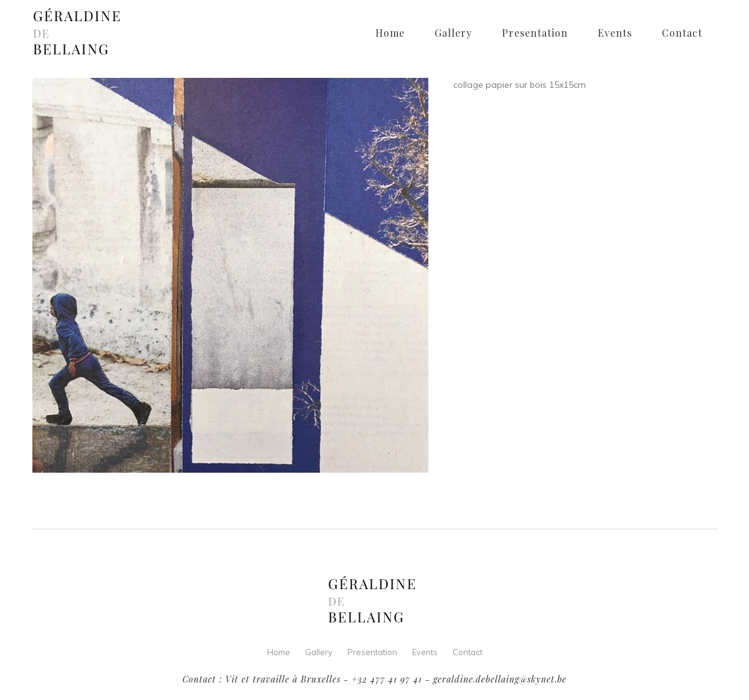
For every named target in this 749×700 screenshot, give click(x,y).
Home (279, 652)
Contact (468, 652)
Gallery (319, 652)
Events (425, 652)
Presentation (372, 652)
